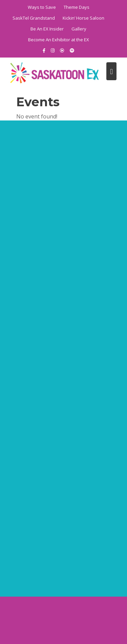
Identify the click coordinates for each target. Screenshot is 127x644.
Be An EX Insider (47, 29)
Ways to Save (42, 7)
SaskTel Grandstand (34, 18)
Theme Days (77, 7)
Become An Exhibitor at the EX (59, 40)
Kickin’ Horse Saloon (83, 18)
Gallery (79, 29)
